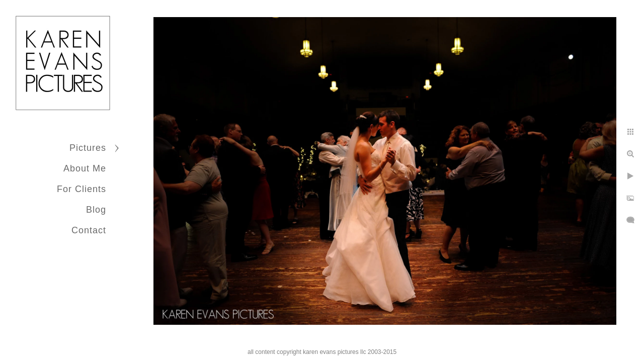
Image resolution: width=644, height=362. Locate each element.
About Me (85, 168)
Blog (96, 210)
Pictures (88, 148)
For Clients (82, 189)
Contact (89, 230)
